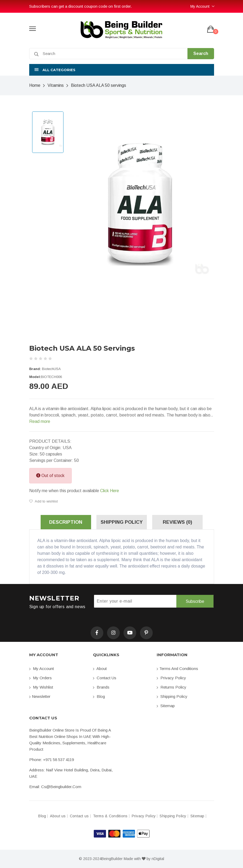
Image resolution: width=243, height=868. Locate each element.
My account (42, 669)
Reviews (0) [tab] (177, 522)
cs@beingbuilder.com (61, 787)
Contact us (105, 678)
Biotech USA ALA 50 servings (99, 85)
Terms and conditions (177, 669)
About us (58, 816)
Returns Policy (172, 687)
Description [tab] (66, 522)
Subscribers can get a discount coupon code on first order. (80, 6)
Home (35, 85)
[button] (122, 70)
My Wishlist (41, 687)
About (100, 669)
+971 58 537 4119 (58, 760)
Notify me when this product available (74, 491)
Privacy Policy (171, 678)
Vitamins (56, 85)
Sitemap (166, 706)
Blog (99, 696)
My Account (200, 6)
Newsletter (40, 696)
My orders (40, 678)
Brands (101, 687)
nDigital (158, 859)
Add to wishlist (43, 501)
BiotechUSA (51, 369)
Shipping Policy (172, 696)
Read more (40, 421)
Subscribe (195, 601)
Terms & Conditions (110, 816)
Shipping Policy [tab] (122, 522)
